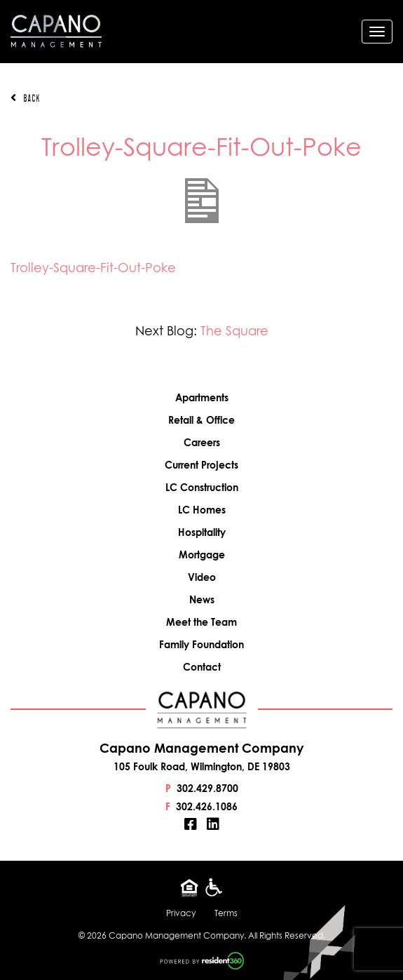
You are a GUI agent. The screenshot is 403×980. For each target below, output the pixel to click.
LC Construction (202, 487)
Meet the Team (201, 622)
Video (202, 577)
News (202, 599)
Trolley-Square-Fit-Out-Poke (93, 268)
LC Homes (202, 510)
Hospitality (202, 532)
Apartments (202, 397)
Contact (202, 667)
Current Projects (201, 465)
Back (25, 98)
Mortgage (202, 555)
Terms (226, 913)
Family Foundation (201, 644)
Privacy (181, 913)
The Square (234, 331)
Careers (202, 442)
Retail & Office (201, 420)
